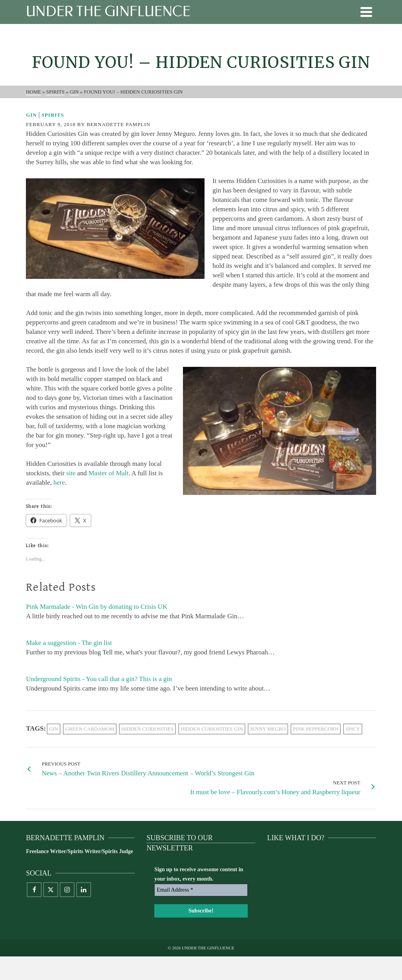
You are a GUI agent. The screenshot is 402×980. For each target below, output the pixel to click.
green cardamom (90, 729)
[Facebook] (34, 890)
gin (54, 729)
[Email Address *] (201, 890)
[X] (51, 890)
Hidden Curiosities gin (212, 729)
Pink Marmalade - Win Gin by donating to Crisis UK (97, 607)
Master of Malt (108, 473)
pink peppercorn (316, 729)
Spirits (53, 115)
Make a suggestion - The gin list (69, 643)
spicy (353, 729)
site (71, 473)
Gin (31, 115)
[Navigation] (366, 12)
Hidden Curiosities (147, 729)
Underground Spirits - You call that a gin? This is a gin (99, 679)
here (59, 483)
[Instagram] (67, 890)
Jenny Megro (268, 729)
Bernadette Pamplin (119, 124)
